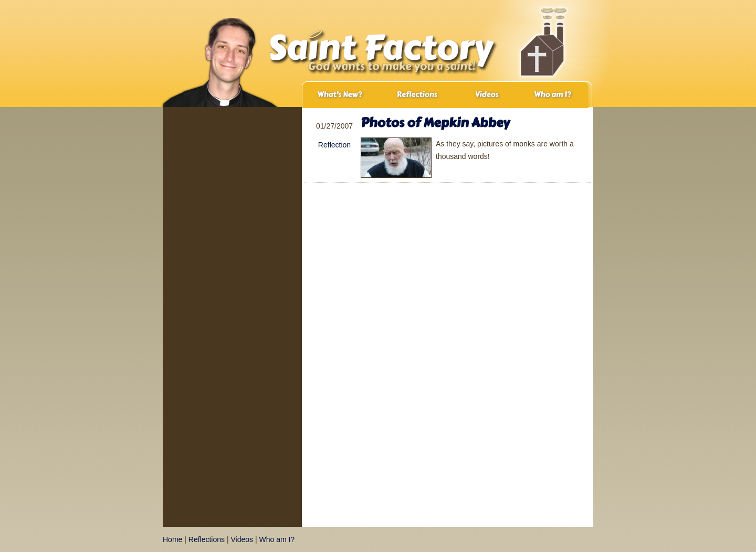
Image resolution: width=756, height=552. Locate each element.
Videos (487, 95)
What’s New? (339, 95)
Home (172, 539)
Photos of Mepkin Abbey (435, 123)
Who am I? (553, 95)
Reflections (417, 95)
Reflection (334, 145)
